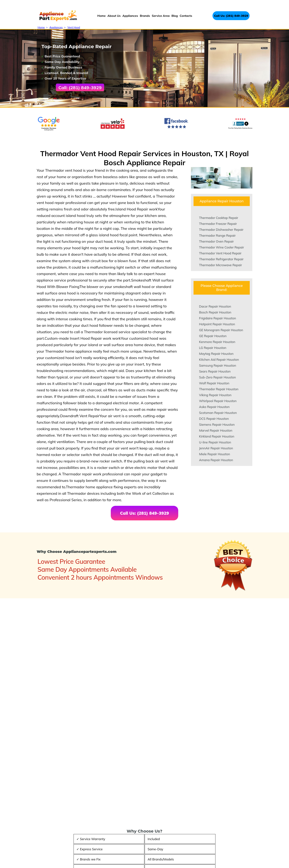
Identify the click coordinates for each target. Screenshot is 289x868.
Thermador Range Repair (217, 235)
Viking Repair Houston (215, 395)
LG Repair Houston (213, 348)
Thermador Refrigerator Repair (221, 259)
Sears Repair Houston (215, 371)
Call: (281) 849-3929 (80, 88)
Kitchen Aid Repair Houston (219, 360)
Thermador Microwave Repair (221, 265)
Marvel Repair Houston (216, 430)
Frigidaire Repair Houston (217, 318)
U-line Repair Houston (215, 442)
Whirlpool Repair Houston (218, 401)
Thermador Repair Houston (219, 389)
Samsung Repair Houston (218, 365)
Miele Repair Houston (215, 454)
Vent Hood (74, 27)
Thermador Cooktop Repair (219, 218)
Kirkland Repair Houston (217, 436)
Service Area (161, 16)
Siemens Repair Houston (217, 424)
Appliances (130, 16)
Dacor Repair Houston (215, 306)
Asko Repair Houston (214, 407)
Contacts (186, 16)
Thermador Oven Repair (216, 241)
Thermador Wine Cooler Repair (222, 247)
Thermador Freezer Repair (218, 224)
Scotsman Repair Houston (218, 413)
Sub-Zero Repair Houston (217, 377)
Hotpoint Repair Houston (217, 324)
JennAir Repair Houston (216, 448)
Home (101, 16)
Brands (145, 16)
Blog (175, 16)
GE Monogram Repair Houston (221, 330)
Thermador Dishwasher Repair (221, 230)
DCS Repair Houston (214, 419)
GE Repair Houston (213, 336)
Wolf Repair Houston (214, 383)
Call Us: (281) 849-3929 (231, 16)
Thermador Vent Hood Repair (220, 253)
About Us (114, 16)
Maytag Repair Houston (216, 354)
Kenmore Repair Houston (217, 342)
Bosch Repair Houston (215, 312)
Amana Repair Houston (216, 460)
